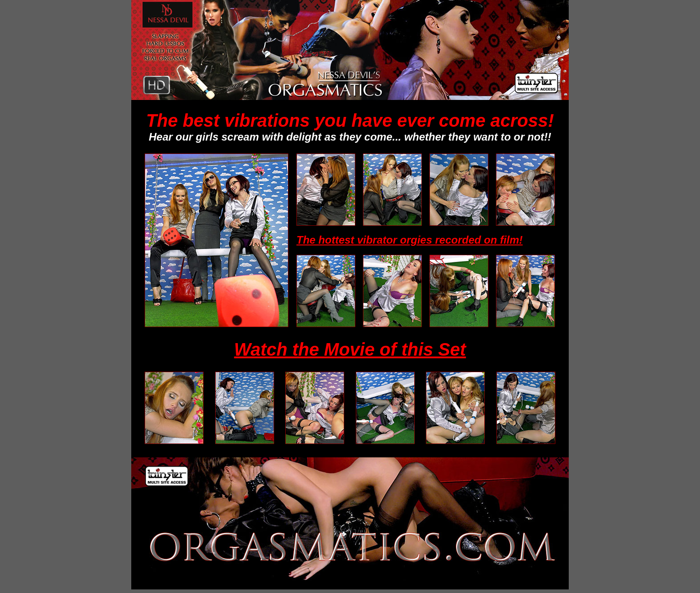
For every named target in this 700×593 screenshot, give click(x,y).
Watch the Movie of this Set (350, 349)
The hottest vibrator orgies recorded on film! (410, 240)
